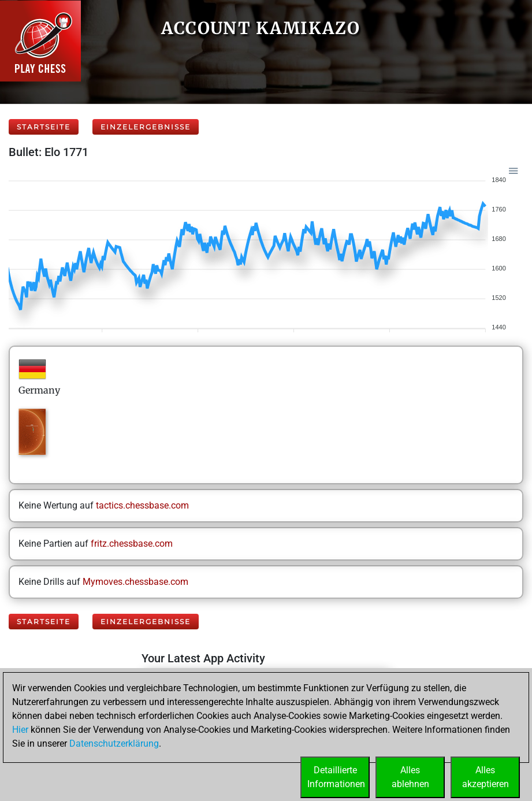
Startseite (44, 127)
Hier (20, 730)
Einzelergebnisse (146, 127)
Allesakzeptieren (486, 777)
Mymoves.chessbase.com (135, 582)
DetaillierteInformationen (336, 777)
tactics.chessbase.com (142, 505)
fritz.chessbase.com (132, 544)
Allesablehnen (410, 777)
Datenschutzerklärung (114, 743)
